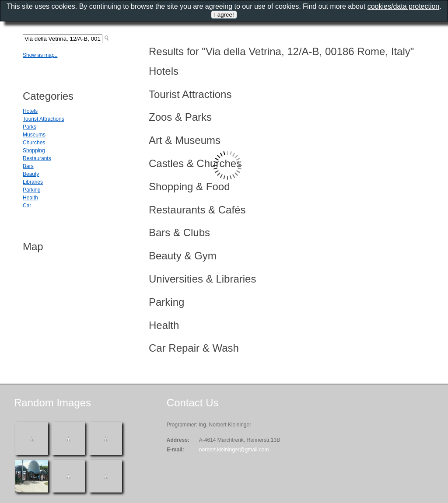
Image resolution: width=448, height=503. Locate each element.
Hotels (30, 111)
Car (27, 206)
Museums (34, 135)
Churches (34, 143)
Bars (28, 166)
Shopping (34, 150)
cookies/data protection (404, 6)
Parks (30, 127)
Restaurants (37, 158)
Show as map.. (40, 55)
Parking (32, 190)
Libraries (33, 182)
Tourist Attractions (44, 119)
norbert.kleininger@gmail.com (234, 450)
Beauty (31, 174)
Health (30, 198)
